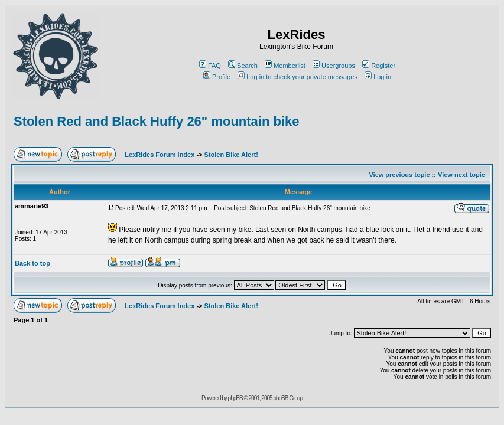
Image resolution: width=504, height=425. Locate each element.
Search (243, 66)
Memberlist (285, 66)
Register (379, 66)
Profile (217, 77)
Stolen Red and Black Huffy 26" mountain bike (157, 121)
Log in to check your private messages (297, 77)
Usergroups (334, 66)
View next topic (461, 175)
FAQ (210, 66)
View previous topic (399, 175)
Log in (378, 77)
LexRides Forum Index (160, 155)
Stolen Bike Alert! (231, 155)
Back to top (32, 263)
